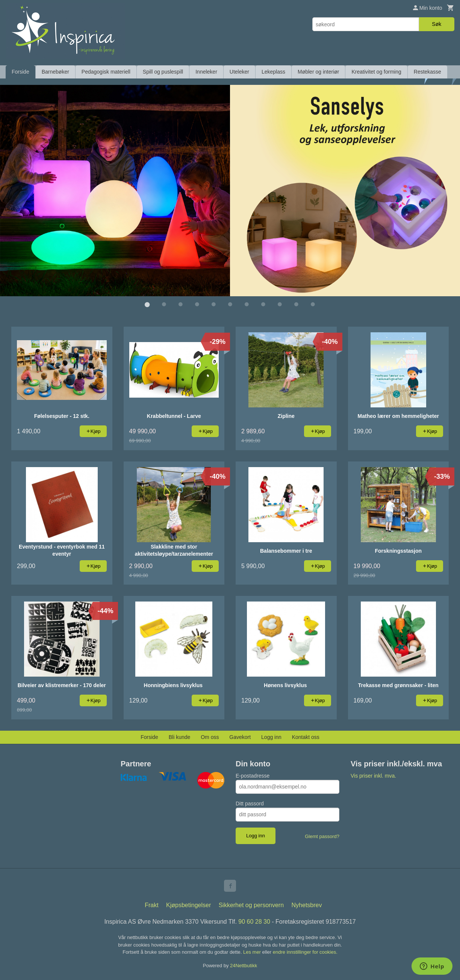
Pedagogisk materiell (106, 72)
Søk (437, 24)
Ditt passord (250, 803)
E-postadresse (253, 775)
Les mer (253, 952)
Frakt (151, 905)
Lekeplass (273, 72)
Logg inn (271, 737)
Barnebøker (55, 72)
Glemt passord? (322, 836)
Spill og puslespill (163, 72)
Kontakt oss (306, 737)
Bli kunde (180, 737)
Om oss (210, 737)
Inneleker (206, 72)
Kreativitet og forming (376, 72)
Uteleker (239, 72)
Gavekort (240, 737)
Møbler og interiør (318, 72)
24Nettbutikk (244, 965)
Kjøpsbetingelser (188, 905)
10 (296, 304)
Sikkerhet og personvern (251, 905)
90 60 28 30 (254, 921)
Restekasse (427, 72)
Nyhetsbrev (307, 905)
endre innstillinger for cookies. (305, 952)
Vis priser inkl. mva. (373, 775)
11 (313, 304)
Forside (20, 72)
